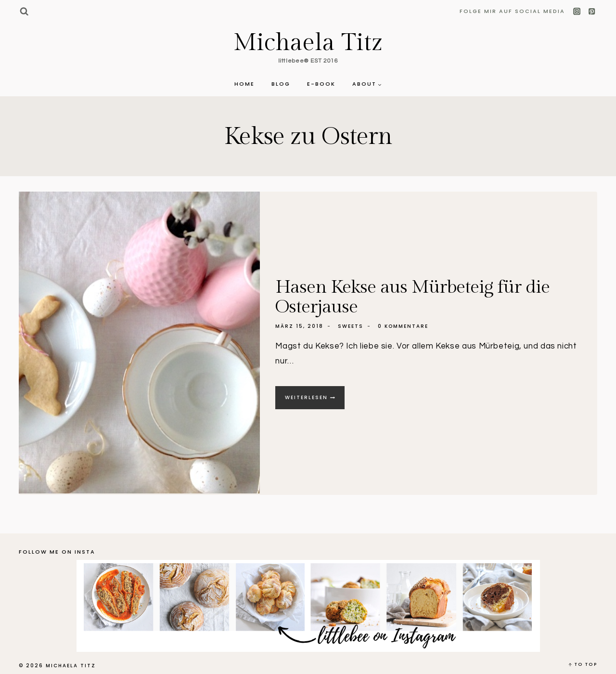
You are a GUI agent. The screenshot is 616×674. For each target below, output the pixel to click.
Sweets (351, 326)
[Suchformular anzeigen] (24, 11)
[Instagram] (577, 12)
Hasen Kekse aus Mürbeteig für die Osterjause (412, 296)
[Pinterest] (592, 12)
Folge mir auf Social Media (512, 11)
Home (244, 84)
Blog (281, 84)
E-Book (321, 84)
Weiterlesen (315, 401)
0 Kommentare (403, 326)
